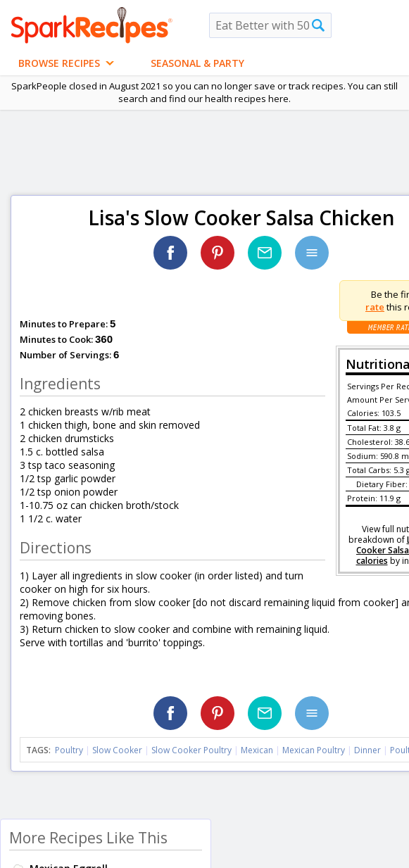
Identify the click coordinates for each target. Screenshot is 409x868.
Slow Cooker (117, 750)
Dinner (367, 750)
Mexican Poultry (314, 750)
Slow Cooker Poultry (191, 750)
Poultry (69, 750)
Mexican (257, 750)
